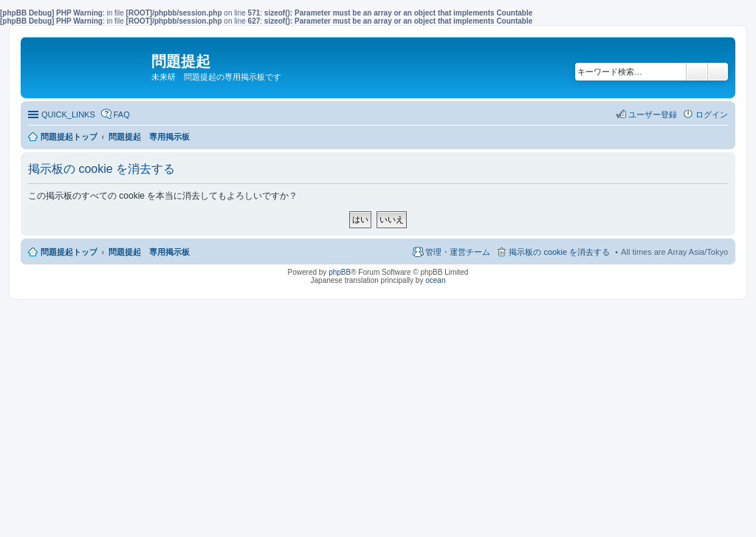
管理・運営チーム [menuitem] (458, 252)
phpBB (340, 272)
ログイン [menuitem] (712, 114)
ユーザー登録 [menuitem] (653, 114)
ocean (435, 280)
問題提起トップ (69, 252)
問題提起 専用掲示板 (149, 252)
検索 (697, 72)
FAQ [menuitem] (122, 114)
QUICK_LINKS (68, 114)
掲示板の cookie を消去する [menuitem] (559, 252)
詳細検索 (718, 72)
